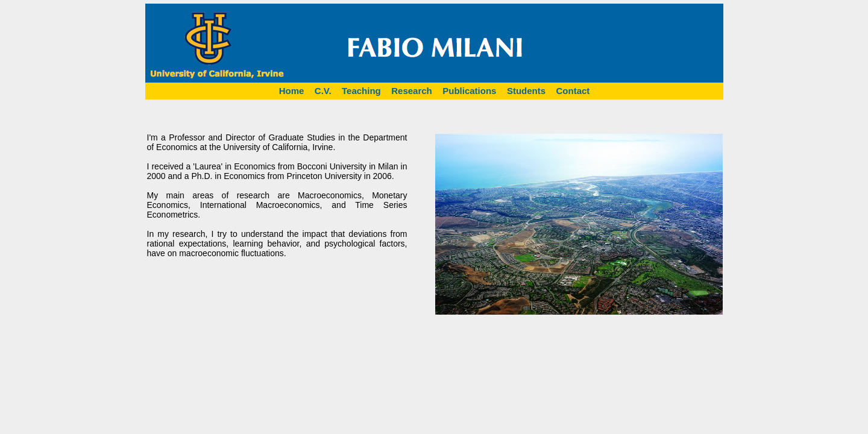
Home (292, 91)
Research (412, 91)
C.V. (323, 91)
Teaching (361, 91)
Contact (573, 91)
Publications (469, 91)
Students (526, 91)
